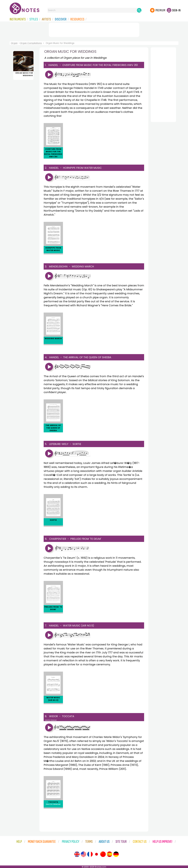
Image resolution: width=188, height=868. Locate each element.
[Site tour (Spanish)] (109, 854)
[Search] (139, 10)
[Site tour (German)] (116, 854)
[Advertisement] (94, 29)
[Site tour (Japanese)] (96, 854)
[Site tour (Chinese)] (103, 854)
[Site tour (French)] (90, 854)
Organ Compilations (31, 43)
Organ (14, 43)
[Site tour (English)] (77, 854)
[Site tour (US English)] (83, 854)
